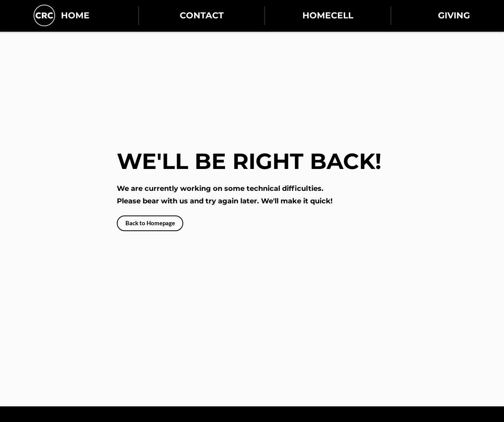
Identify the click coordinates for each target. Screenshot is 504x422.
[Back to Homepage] (150, 223)
